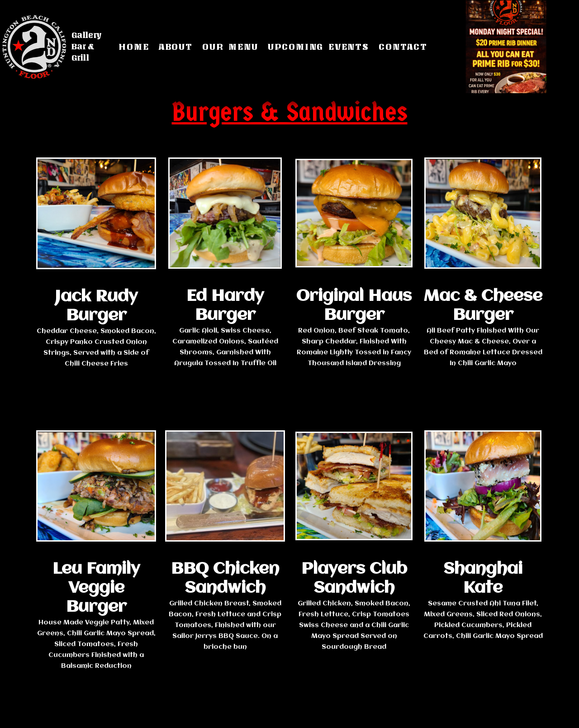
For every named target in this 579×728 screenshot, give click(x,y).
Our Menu (230, 47)
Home (134, 47)
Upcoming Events (318, 47)
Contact (403, 47)
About (176, 47)
